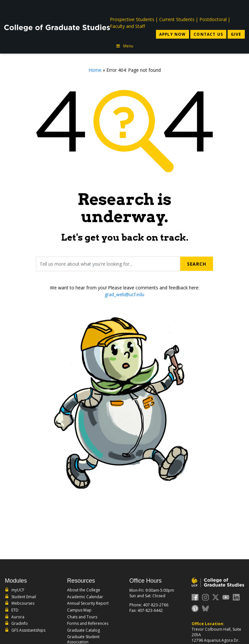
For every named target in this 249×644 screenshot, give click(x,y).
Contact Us (208, 34)
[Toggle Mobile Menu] (238, 8)
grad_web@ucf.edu (124, 294)
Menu (124, 46)
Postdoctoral (213, 19)
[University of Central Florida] (52, 8)
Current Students (177, 19)
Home (95, 70)
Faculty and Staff (127, 26)
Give (236, 34)
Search (196, 264)
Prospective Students (132, 19)
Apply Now (171, 34)
